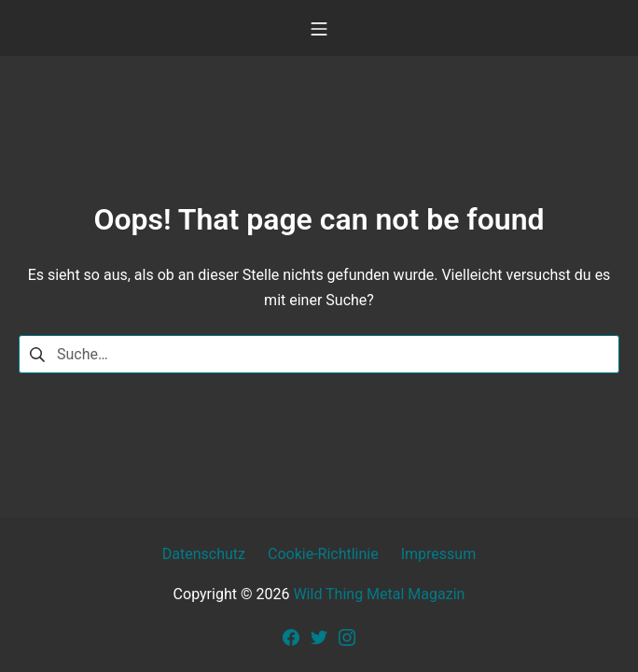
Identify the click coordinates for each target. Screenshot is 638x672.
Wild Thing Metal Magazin (379, 594)
